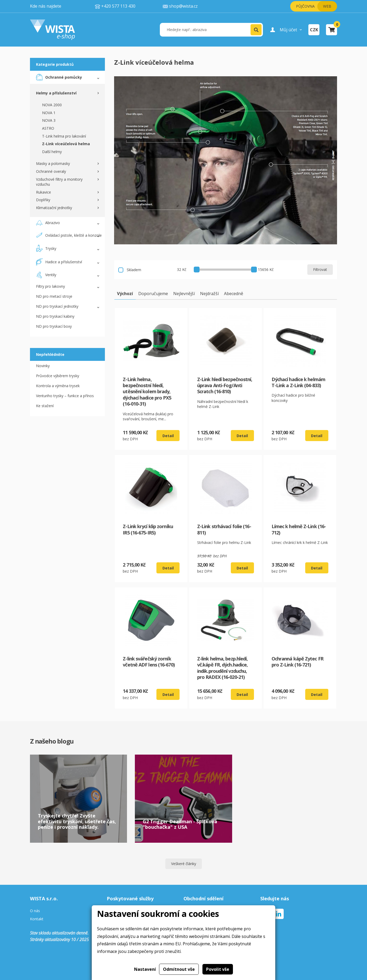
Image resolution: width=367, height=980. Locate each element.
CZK (314, 30)
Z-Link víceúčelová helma (66, 144)
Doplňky (43, 200)
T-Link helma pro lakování (64, 136)
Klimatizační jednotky (54, 208)
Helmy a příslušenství (56, 93)
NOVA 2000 (52, 105)
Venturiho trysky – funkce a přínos (65, 396)
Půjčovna (305, 6)
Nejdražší (209, 294)
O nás (35, 911)
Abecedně (234, 294)
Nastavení (145, 969)
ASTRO (48, 128)
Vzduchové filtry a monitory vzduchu (59, 182)
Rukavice (44, 192)
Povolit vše (218, 969)
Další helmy (52, 152)
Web (327, 6)
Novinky (43, 366)
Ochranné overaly (51, 171)
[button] (256, 30)
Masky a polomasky (53, 163)
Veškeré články (184, 864)
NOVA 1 (49, 113)
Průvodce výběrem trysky (58, 376)
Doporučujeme (153, 294)
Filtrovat (320, 269)
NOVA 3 (49, 120)
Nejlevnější (184, 294)
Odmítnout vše (179, 969)
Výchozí (125, 294)
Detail (168, 436)
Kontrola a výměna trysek (58, 386)
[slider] (197, 269)
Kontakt (37, 919)
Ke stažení (45, 406)
